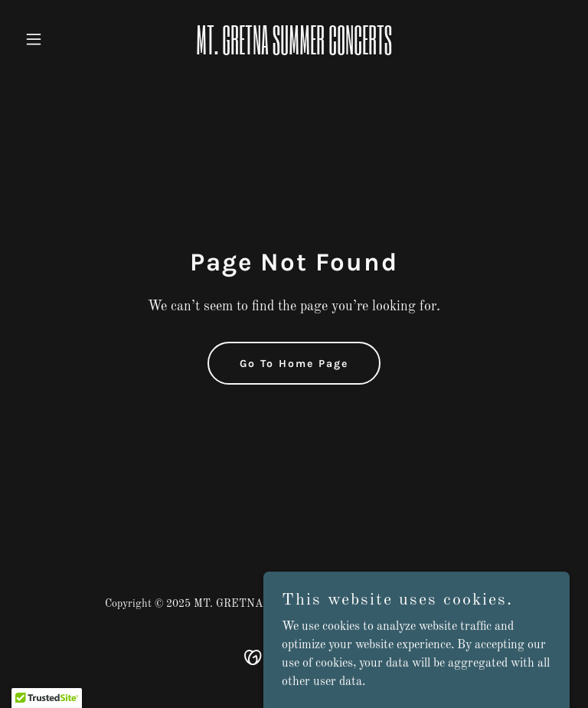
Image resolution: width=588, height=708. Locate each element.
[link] (294, 51)
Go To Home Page (294, 364)
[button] (60, 39)
